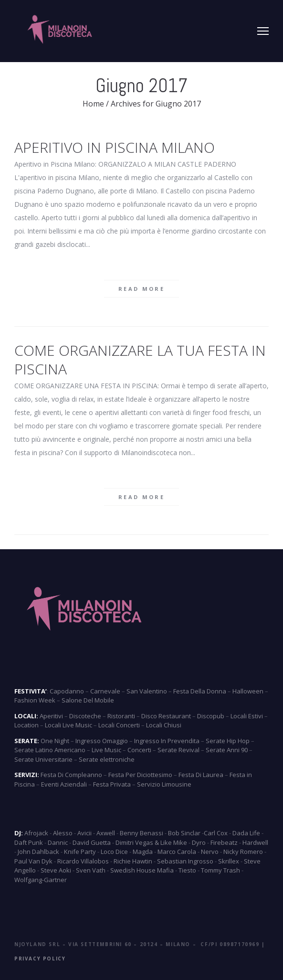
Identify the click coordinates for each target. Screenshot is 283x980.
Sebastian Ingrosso (185, 861)
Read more (141, 289)
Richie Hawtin (133, 861)
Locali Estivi (247, 716)
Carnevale (105, 691)
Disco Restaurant (166, 716)
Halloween (248, 691)
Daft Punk (29, 842)
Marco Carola (177, 852)
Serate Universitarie (43, 759)
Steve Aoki (56, 870)
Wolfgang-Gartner (41, 880)
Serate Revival (178, 750)
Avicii (84, 833)
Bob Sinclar (184, 833)
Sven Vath (91, 870)
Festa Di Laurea (201, 775)
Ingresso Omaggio (102, 741)
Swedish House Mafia (142, 870)
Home (93, 104)
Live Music (106, 750)
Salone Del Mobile (88, 700)
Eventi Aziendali (64, 784)
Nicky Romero (243, 852)
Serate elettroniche (107, 759)
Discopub (211, 716)
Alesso (63, 833)
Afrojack (36, 833)
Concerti (139, 750)
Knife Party (80, 852)
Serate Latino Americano (50, 750)
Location (26, 725)
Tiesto (187, 870)
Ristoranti (121, 716)
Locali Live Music (68, 725)
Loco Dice (114, 852)
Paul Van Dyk (33, 861)
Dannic (58, 842)
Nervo (210, 852)
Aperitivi (51, 716)
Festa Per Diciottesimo (140, 775)
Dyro (199, 842)
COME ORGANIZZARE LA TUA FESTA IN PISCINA (140, 360)
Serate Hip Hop (228, 741)
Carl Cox (216, 833)
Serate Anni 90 (227, 750)
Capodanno (67, 691)
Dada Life (246, 833)
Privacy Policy (40, 959)
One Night (55, 741)
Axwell (106, 833)
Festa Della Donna (200, 691)
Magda (143, 852)
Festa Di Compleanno (71, 775)
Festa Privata (112, 784)
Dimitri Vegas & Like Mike (151, 842)
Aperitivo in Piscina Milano (115, 147)
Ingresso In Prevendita (167, 741)
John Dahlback (38, 852)
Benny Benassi (141, 833)
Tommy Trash (220, 870)
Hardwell (255, 842)
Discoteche (85, 716)
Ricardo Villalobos (83, 861)
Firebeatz (224, 842)
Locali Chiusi (164, 725)
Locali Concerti (119, 725)
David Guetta (92, 842)
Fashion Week (35, 700)
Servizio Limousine (164, 784)
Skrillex (229, 861)
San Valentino (147, 691)
